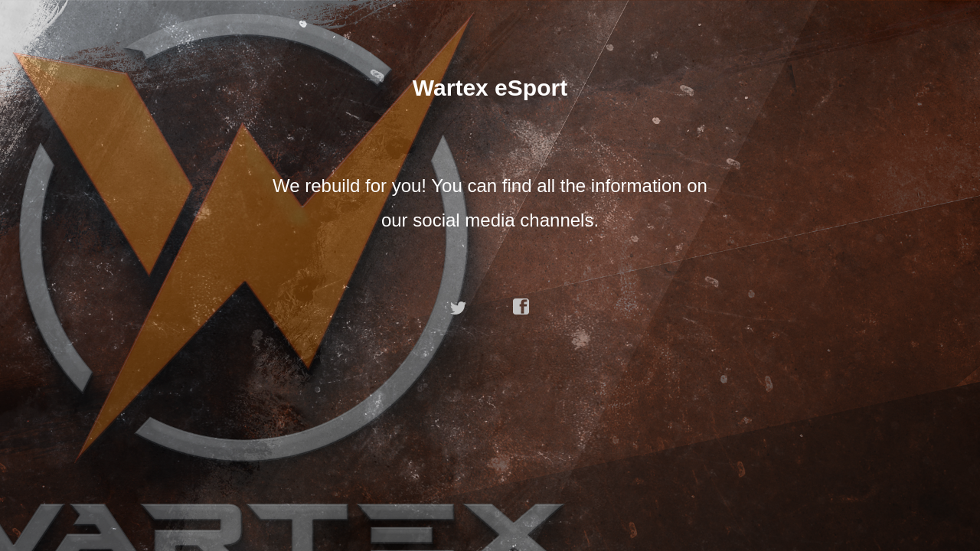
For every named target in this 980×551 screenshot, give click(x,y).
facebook (521, 307)
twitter (459, 307)
